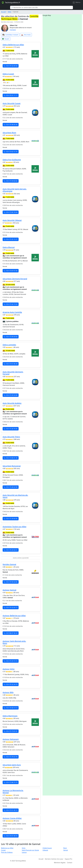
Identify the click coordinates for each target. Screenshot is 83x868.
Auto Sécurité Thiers (11, 437)
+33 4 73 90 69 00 (11, 337)
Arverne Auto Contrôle (12, 312)
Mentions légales (60, 863)
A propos (13, 30)
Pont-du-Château (7, 852)
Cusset (3, 850)
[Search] (41, 8)
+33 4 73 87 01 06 (11, 271)
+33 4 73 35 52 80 (11, 395)
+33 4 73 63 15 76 (11, 152)
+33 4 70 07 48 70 (11, 836)
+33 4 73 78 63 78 (11, 757)
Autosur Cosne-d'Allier (12, 818)
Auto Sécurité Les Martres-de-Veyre (15, 496)
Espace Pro (68, 859)
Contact (70, 863)
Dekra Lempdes (9, 345)
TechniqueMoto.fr (11, 3)
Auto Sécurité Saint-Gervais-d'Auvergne (15, 190)
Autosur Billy (8, 692)
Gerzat (66, 850)
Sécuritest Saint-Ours (12, 765)
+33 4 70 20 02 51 (11, 550)
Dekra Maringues (10, 716)
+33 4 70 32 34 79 (11, 684)
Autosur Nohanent (11, 739)
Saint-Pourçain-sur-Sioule (30, 850)
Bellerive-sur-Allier (7, 848)
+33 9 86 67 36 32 (11, 633)
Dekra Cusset (8, 74)
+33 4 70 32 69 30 (11, 66)
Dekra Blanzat (9, 247)
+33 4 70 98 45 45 (11, 125)
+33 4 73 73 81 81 (11, 731)
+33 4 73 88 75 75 (11, 782)
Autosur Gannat (9, 590)
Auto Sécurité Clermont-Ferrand (13, 373)
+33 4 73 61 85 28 (11, 364)
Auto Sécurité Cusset (12, 103)
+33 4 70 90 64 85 (11, 582)
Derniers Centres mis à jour (54, 859)
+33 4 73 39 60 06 (11, 519)
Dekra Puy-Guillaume (12, 160)
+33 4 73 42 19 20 (11, 304)
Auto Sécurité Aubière (12, 403)
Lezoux (24, 852)
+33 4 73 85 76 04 (11, 212)
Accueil (3, 12)
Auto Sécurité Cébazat (12, 220)
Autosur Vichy (9, 669)
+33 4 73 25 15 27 (11, 239)
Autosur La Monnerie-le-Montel (13, 791)
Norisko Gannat (9, 564)
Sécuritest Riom (9, 133)
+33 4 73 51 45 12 (11, 810)
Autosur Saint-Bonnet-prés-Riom (14, 642)
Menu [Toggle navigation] (76, 2)
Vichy (24, 848)
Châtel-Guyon (47, 848)
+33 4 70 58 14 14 (11, 708)
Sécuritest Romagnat (12, 466)
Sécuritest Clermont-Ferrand (15, 279)
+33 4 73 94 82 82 (11, 181)
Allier (10, 12)
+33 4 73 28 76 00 (11, 429)
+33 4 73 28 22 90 (11, 487)
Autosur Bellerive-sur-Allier (14, 616)
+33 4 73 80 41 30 (11, 458)
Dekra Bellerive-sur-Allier (13, 45)
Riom (65, 848)
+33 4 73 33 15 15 (11, 661)
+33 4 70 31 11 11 (11, 95)
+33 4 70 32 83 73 (11, 608)
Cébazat (45, 850)
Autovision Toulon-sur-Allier (15, 527)
